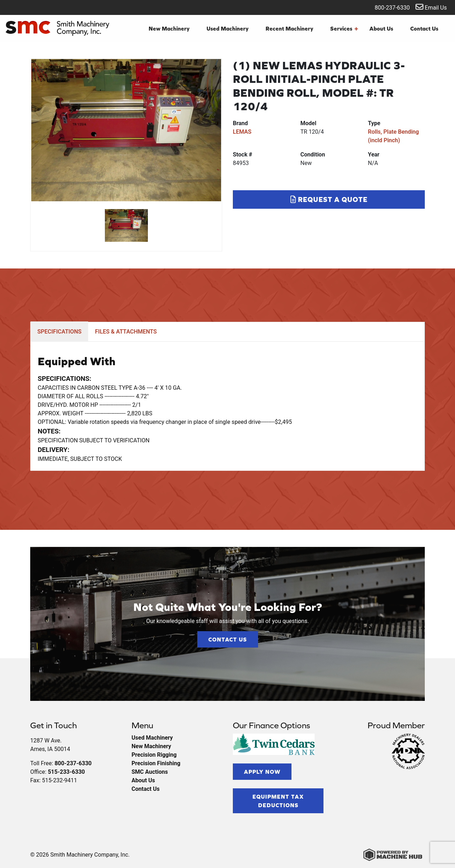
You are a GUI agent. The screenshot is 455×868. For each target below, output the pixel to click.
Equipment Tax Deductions (278, 801)
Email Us (431, 7)
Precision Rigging (154, 755)
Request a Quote (329, 199)
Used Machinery (227, 28)
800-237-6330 (388, 7)
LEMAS (242, 132)
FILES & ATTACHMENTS (126, 332)
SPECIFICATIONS (59, 332)
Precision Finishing (156, 763)
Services (344, 28)
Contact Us (424, 28)
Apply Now (262, 772)
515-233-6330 (66, 772)
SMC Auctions (150, 772)
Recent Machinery (289, 28)
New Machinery (169, 28)
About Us (381, 28)
